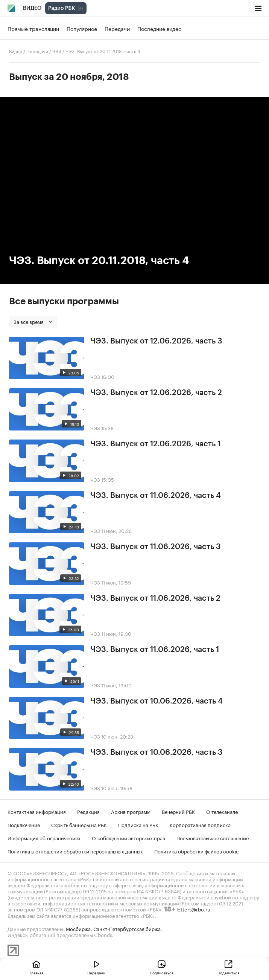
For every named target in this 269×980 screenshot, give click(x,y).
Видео (32, 8)
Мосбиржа (78, 928)
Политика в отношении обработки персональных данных (75, 851)
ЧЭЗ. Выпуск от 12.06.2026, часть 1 (155, 444)
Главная (36, 972)
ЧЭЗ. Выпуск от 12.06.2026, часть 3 (156, 341)
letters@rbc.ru (193, 909)
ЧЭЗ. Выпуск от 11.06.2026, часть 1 (155, 650)
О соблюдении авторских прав (128, 838)
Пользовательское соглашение (213, 838)
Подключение (24, 824)
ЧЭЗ (57, 51)
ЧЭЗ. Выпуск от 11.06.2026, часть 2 (155, 598)
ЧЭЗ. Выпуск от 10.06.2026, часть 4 (157, 701)
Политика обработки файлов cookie (197, 851)
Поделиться (228, 972)
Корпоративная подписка (200, 824)
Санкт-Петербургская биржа (127, 928)
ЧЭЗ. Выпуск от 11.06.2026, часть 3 (156, 547)
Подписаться (162, 972)
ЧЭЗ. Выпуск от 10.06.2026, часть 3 (157, 753)
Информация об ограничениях (44, 838)
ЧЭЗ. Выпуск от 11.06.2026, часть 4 (156, 496)
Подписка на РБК (138, 824)
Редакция (88, 811)
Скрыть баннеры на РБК (79, 824)
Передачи (117, 28)
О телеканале (222, 811)
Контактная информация (37, 811)
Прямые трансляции (33, 28)
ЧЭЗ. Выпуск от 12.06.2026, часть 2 (156, 393)
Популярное (82, 28)
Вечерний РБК (178, 811)
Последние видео (159, 28)
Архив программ (131, 811)
